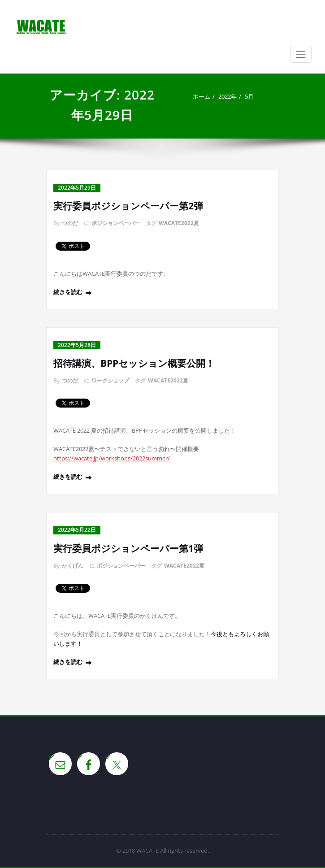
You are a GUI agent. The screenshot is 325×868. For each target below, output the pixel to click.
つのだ (70, 223)
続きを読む (68, 292)
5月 (249, 96)
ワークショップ (110, 380)
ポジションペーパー (116, 223)
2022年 (227, 96)
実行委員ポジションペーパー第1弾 (128, 548)
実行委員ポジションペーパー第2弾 (128, 206)
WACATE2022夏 (179, 223)
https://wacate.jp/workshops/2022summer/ (112, 458)
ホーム (201, 96)
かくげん (73, 566)
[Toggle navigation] (301, 54)
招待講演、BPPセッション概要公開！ (134, 363)
